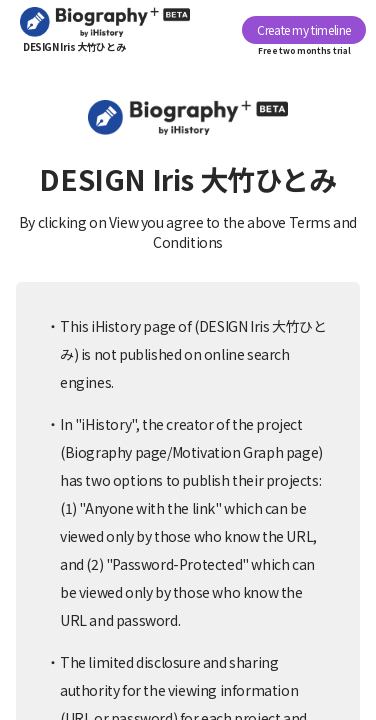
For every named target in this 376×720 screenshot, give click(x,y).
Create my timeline (304, 29)
